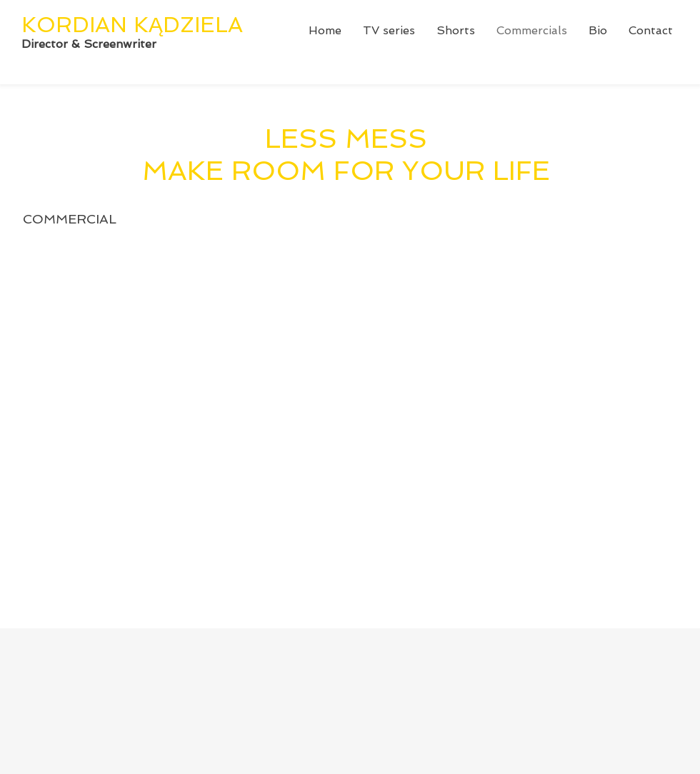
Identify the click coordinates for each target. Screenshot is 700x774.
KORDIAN (77, 25)
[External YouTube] (359, 434)
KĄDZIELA (188, 25)
